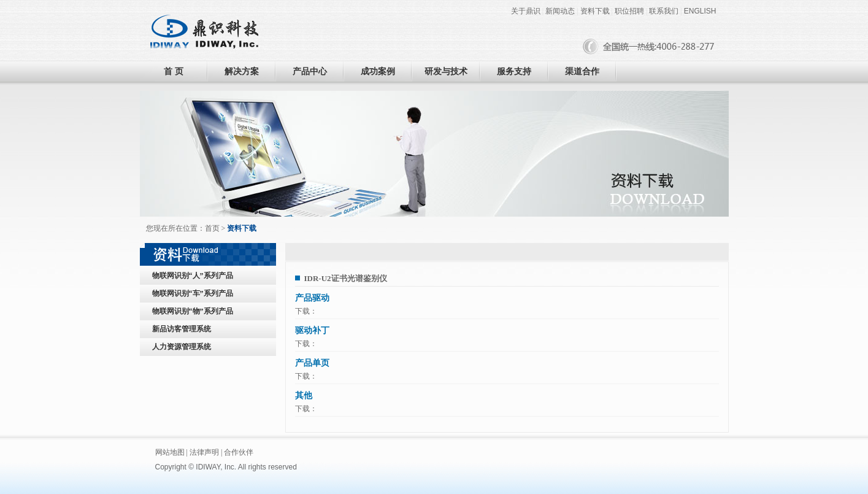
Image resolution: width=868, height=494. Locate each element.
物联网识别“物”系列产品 (193, 311)
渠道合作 (582, 71)
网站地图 (170, 452)
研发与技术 (446, 71)
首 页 (174, 71)
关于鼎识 (526, 11)
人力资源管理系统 (182, 347)
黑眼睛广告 (349, 467)
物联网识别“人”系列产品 (193, 276)
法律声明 (204, 452)
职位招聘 (629, 11)
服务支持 (514, 71)
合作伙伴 (239, 452)
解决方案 (242, 71)
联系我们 (664, 11)
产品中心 (310, 71)
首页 (212, 228)
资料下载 (595, 11)
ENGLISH (700, 11)
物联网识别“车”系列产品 (193, 293)
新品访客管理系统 (182, 329)
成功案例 (378, 71)
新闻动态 (560, 11)
